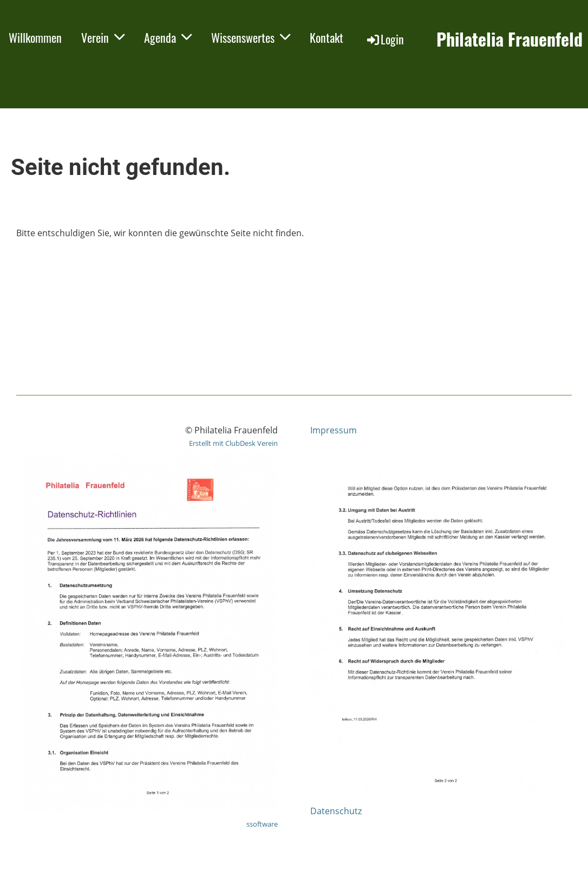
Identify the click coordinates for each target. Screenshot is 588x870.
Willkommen (35, 37)
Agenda (168, 37)
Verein (103, 37)
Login (385, 39)
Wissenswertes (251, 37)
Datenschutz (336, 811)
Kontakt (326, 37)
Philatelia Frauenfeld (509, 39)
